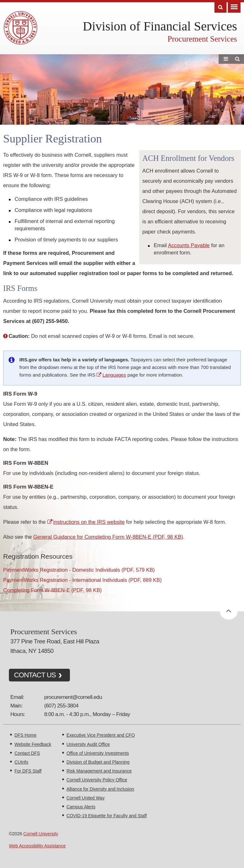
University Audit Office (88, 744)
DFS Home (25, 735)
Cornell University (41, 834)
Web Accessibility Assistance (37, 846)
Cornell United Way (85, 798)
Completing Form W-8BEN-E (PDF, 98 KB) (52, 590)
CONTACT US (35, 675)
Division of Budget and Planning (98, 762)
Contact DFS (27, 753)
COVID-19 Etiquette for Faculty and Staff (107, 816)
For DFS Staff (28, 771)
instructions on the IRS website (89, 522)
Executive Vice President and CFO (101, 735)
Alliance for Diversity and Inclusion (100, 789)
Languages (114, 375)
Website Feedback (33, 744)
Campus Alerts (81, 807)
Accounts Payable (189, 245)
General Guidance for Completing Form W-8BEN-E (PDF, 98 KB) (108, 537)
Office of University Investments (98, 753)
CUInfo (21, 762)
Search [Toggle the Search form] (220, 7)
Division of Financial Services (160, 26)
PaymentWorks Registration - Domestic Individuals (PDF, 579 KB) (79, 570)
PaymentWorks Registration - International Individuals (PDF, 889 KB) (82, 580)
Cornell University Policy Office (97, 780)
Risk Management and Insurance (99, 771)
